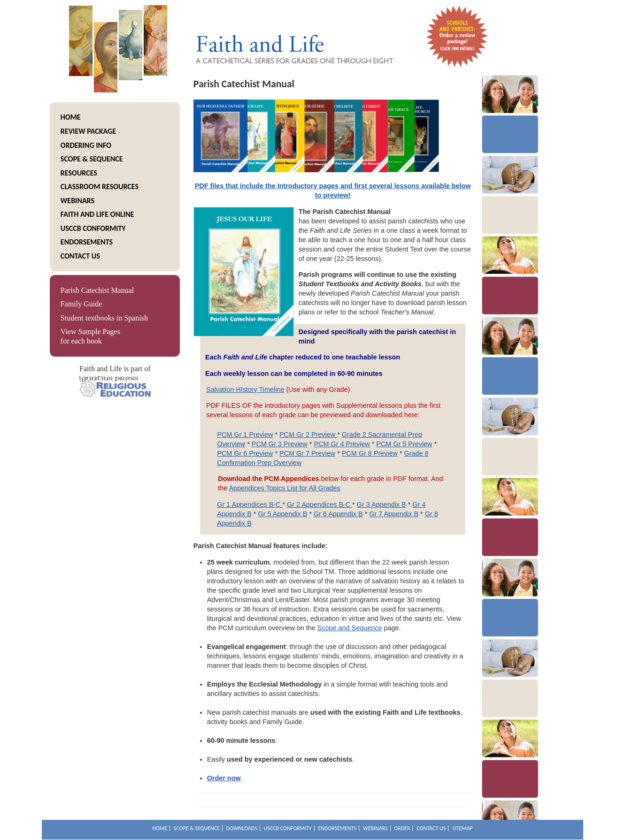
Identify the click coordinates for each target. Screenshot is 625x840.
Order (402, 828)
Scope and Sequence (350, 628)
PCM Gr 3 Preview (280, 444)
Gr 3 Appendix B (382, 504)
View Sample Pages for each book (90, 336)
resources (79, 173)
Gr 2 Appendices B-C (320, 504)
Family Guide (81, 304)
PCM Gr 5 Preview (404, 444)
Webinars (77, 201)
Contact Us (80, 256)
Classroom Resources (100, 187)
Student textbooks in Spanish (104, 318)
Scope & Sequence (92, 159)
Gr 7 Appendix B (394, 514)
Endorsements (87, 242)
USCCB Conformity (93, 228)
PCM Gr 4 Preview (342, 444)
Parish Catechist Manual (97, 290)
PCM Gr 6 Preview (245, 453)
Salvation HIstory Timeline (245, 389)
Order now (224, 778)
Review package (88, 131)
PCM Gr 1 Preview (245, 435)
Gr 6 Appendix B (338, 514)
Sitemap (463, 828)
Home (71, 117)
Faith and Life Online (97, 214)
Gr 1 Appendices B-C (250, 504)
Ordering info (86, 145)
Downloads (242, 828)
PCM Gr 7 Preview (307, 453)
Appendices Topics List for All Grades (284, 488)
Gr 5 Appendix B (282, 514)
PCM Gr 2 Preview (308, 435)
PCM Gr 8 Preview (370, 453)
